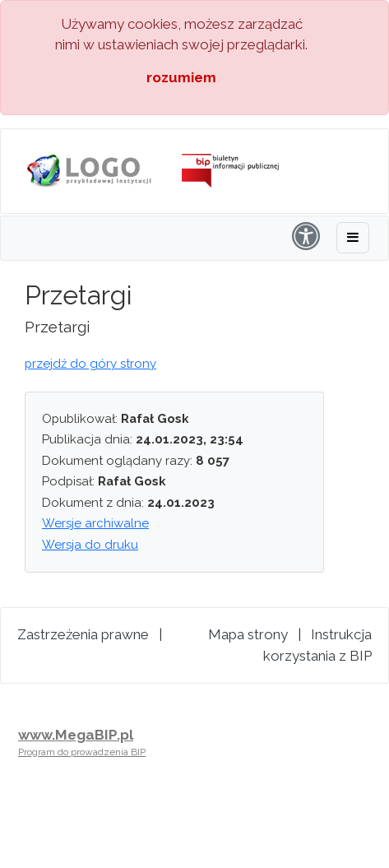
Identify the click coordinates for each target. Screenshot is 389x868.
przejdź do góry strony (90, 364)
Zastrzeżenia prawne (83, 634)
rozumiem (181, 77)
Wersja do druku (90, 545)
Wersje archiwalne (95, 523)
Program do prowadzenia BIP (82, 752)
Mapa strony (248, 634)
